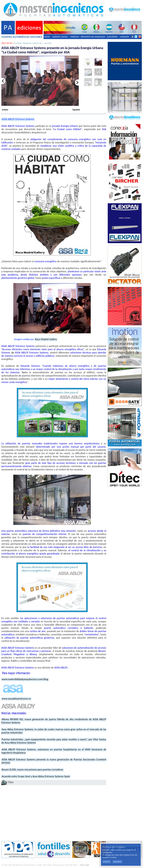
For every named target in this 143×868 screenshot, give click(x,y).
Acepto (107, 862)
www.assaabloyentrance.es (16, 699)
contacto (125, 37)
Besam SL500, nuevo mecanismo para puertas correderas (32, 770)
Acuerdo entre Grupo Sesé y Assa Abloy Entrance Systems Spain (36, 776)
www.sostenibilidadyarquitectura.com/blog (25, 679)
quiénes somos (60, 37)
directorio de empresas (93, 37)
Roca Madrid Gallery (46, 339)
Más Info (117, 862)
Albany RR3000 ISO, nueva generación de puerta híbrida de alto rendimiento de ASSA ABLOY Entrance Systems (54, 721)
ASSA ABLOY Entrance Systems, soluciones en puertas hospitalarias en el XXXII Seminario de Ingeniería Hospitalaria (54, 751)
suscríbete (112, 37)
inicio (47, 37)
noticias (75, 37)
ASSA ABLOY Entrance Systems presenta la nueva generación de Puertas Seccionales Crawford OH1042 (54, 761)
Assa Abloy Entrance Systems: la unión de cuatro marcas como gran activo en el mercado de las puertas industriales (54, 731)
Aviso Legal (85, 865)
